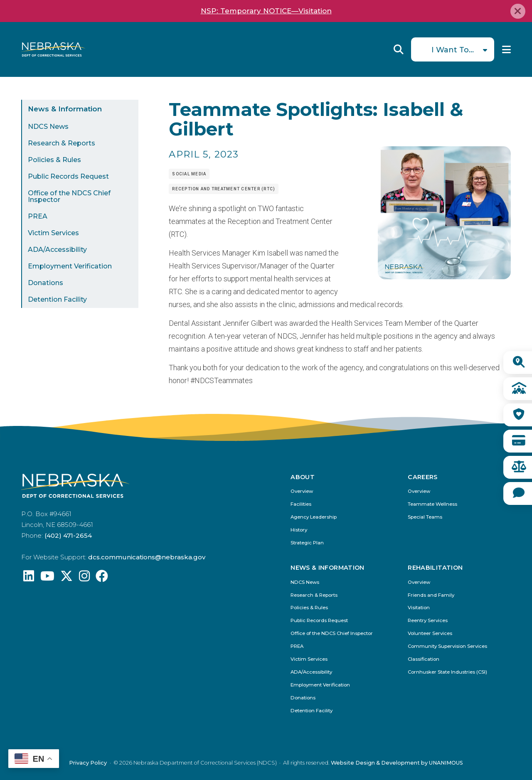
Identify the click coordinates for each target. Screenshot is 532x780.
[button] (444, 277)
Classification (424, 659)
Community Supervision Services (447, 646)
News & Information (65, 109)
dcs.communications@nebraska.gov (147, 557)
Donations (46, 283)
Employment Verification (70, 266)
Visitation (419, 608)
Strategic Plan (307, 543)
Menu (506, 49)
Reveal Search (399, 49)
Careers (423, 477)
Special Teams (425, 517)
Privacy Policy (88, 763)
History (299, 530)
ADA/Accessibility (57, 250)
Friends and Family (431, 595)
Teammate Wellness (432, 504)
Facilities (301, 504)
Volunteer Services (430, 634)
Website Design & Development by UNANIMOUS (397, 763)
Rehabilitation (435, 568)
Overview (302, 491)
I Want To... (453, 50)
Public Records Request (68, 176)
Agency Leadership (314, 517)
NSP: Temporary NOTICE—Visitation (266, 11)
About (303, 477)
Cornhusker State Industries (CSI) (447, 672)
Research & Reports (62, 143)
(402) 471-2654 (68, 535)
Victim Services (53, 233)
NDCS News (48, 127)
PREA (38, 216)
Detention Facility (57, 299)
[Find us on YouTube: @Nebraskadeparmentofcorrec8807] (47, 578)
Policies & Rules (54, 160)
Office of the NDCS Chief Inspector (69, 196)
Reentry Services (428, 621)
